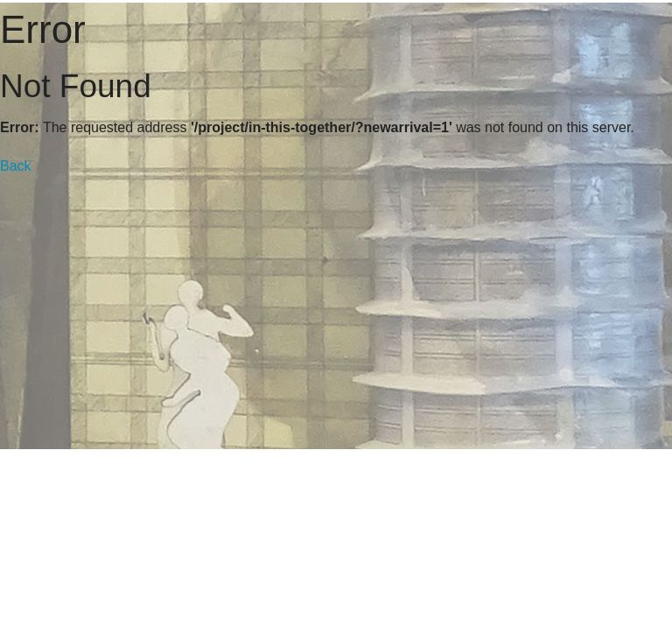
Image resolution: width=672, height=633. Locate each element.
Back (16, 166)
